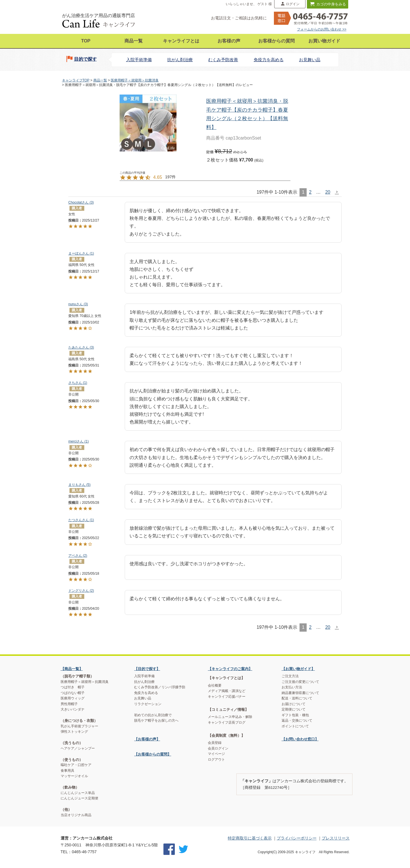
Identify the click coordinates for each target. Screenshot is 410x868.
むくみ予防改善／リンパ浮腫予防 (160, 687)
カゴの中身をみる (331, 4)
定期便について (294, 709)
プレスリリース (336, 838)
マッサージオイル (74, 776)
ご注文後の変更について (300, 682)
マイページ (216, 754)
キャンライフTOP (76, 80)
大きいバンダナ (73, 709)
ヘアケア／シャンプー (78, 748)
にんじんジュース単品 (78, 793)
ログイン (293, 4)
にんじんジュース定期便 (79, 798)
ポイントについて (295, 726)
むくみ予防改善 (223, 60)
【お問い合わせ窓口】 (300, 739)
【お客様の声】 (147, 739)
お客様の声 (229, 41)
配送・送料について (297, 698)
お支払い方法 (292, 687)
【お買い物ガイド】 (298, 669)
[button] (337, 192)
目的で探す (85, 59)
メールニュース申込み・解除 (230, 717)
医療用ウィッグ (73, 698)
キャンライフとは (181, 41)
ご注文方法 (290, 676)
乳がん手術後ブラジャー (79, 726)
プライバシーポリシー (297, 838)
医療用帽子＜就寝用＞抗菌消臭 (135, 80)
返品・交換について (297, 720)
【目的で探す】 (147, 669)
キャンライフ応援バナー (227, 697)
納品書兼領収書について (300, 693)
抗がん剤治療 (180, 60)
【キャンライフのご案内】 (230, 669)
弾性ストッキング (74, 732)
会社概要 (215, 685)
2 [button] (310, 192)
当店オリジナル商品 (76, 815)
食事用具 (67, 771)
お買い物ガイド (324, 41)
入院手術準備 (139, 60)
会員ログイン (218, 748)
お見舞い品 (310, 60)
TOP (86, 41)
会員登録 (215, 743)
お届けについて (294, 704)
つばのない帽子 (73, 693)
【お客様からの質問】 (153, 754)
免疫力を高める (269, 60)
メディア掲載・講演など (227, 691)
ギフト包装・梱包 (295, 715)
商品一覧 (134, 41)
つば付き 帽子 (73, 687)
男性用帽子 (69, 704)
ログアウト (216, 759)
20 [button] (328, 192)
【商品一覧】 (72, 669)
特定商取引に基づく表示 (250, 838)
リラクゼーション (148, 704)
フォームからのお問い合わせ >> (322, 29)
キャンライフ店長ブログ (227, 722)
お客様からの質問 (276, 41)
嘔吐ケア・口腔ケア (76, 765)
